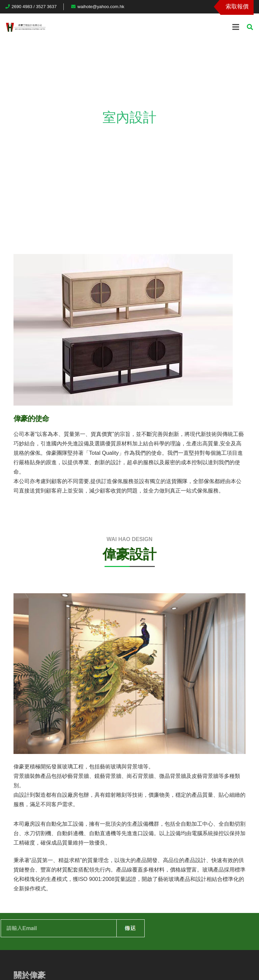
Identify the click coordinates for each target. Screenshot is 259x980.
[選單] (236, 27)
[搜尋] (250, 27)
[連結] (26, 27)
